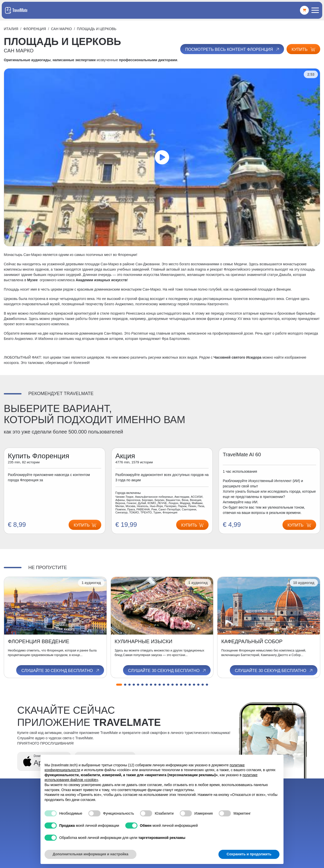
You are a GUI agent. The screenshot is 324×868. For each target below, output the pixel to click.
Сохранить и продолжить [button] (249, 854)
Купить (303, 49)
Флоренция (35, 29)
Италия (11, 29)
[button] (119, 685)
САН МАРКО (62, 29)
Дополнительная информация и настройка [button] (90, 854)
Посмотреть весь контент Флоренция (233, 49)
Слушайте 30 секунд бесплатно (60, 670)
